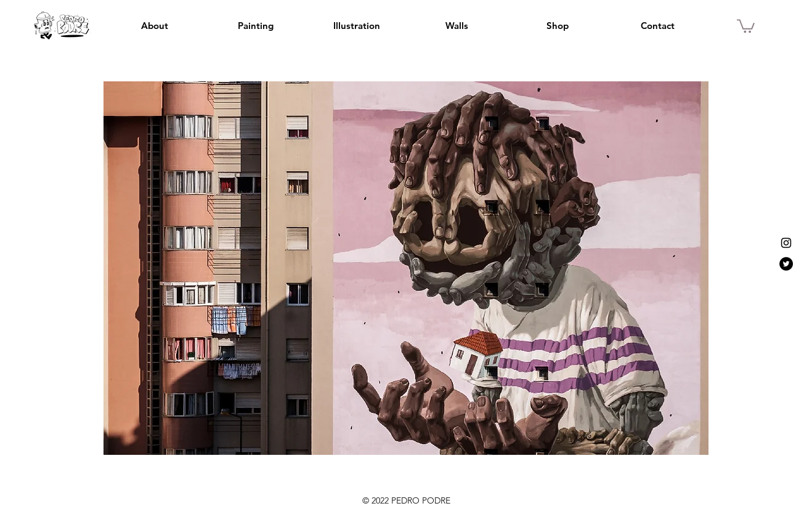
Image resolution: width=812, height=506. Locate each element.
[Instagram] (786, 243)
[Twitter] (786, 264)
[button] (746, 25)
